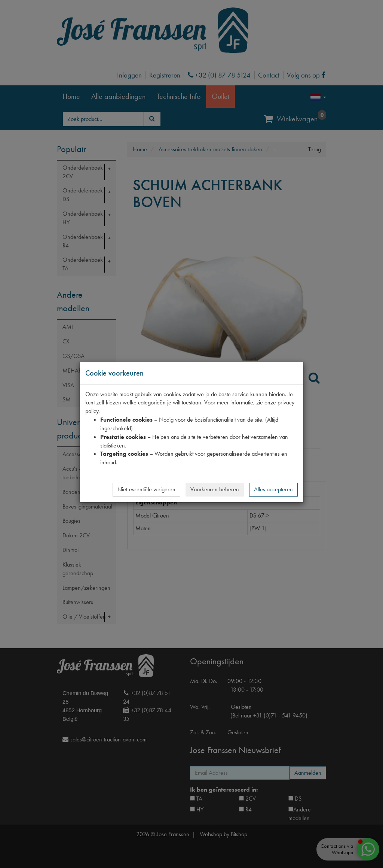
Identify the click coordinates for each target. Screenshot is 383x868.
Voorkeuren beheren (215, 489)
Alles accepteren (273, 489)
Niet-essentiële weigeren (146, 489)
